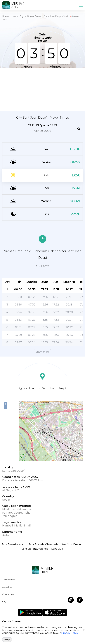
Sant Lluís (57, 549)
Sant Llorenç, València (35, 549)
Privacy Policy (70, 633)
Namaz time (9, 580)
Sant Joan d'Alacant (14, 544)
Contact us (8, 594)
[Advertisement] (42, 90)
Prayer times (9, 16)
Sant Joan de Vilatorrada (43, 544)
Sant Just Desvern (72, 544)
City (22, 16)
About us (7, 587)
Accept (7, 640)
